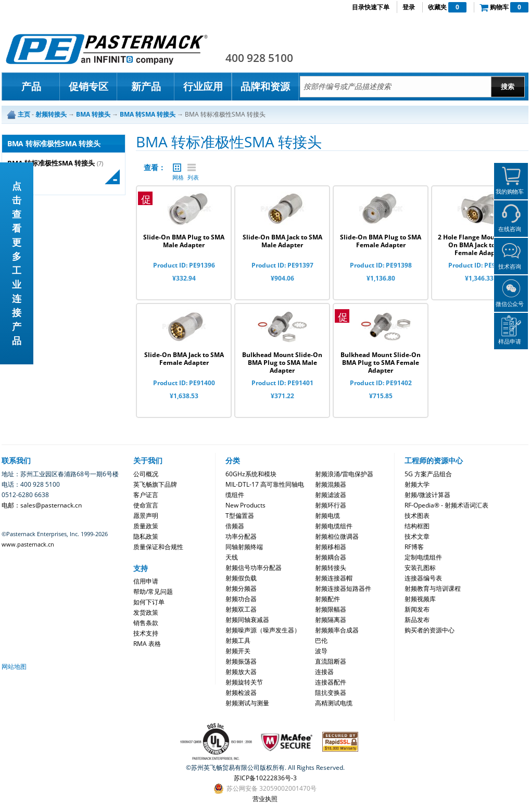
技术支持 (146, 633)
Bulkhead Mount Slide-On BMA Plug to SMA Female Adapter (381, 363)
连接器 (324, 672)
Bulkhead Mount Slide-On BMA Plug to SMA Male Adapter (282, 363)
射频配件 (327, 599)
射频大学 (417, 484)
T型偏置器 (240, 516)
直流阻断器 (331, 661)
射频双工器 (241, 609)
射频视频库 (420, 599)
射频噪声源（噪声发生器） (263, 630)
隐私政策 (146, 536)
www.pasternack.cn (28, 544)
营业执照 (265, 799)
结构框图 (417, 526)
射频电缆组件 (334, 526)
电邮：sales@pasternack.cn (42, 505)
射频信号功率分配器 (254, 568)
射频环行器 (331, 505)
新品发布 (417, 620)
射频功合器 (241, 599)
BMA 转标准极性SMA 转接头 (51, 163)
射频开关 (238, 651)
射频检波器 (241, 693)
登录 (409, 7)
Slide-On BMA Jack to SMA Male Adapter (282, 241)
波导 (321, 651)
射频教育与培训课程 (433, 588)
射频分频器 (241, 588)
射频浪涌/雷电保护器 (344, 474)
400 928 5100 (259, 58)
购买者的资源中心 (430, 630)
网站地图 (14, 667)
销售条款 (146, 623)
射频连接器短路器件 (343, 588)
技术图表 (417, 516)
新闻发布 (417, 609)
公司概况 (146, 474)
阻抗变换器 (331, 693)
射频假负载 (241, 578)
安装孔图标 (420, 568)
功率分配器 (241, 536)
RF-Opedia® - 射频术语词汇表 (446, 505)
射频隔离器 (331, 620)
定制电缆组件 (423, 557)
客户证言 (146, 495)
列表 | (192, 168)
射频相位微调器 (337, 536)
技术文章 (417, 536)
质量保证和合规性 (158, 547)
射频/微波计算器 (427, 495)
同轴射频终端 (244, 547)
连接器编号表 (423, 578)
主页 (24, 114)
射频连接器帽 (334, 578)
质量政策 (146, 526)
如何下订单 (149, 602)
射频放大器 (241, 672)
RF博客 (414, 547)
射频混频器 (331, 484)
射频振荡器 (241, 661)
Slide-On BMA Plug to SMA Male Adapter (184, 241)
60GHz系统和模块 (251, 474)
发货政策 (146, 612)
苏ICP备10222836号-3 (265, 778)
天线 (232, 557)
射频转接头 (331, 568)
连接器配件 (331, 682)
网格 (177, 168)
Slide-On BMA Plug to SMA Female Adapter (381, 241)
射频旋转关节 (244, 682)
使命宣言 (146, 505)
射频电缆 (327, 516)
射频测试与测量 (247, 703)
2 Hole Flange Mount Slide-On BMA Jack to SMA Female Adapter (479, 245)
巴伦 (321, 640)
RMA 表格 (147, 644)
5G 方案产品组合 (428, 474)
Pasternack (107, 49)
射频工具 (238, 640)
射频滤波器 (331, 495)
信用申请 (146, 581)
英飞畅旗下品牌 (155, 484)
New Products (245, 505)
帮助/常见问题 (153, 592)
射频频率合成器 (337, 630)
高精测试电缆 (334, 703)
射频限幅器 (331, 609)
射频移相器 (331, 547)
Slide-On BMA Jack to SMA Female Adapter (184, 359)
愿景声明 (146, 516)
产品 (31, 86)
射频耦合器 (331, 557)
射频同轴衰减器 (247, 620)
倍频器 (235, 526)
